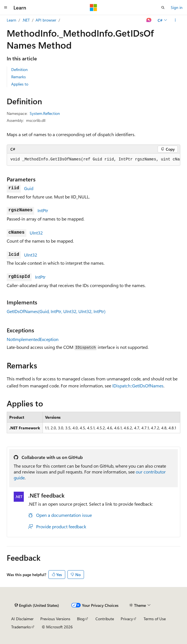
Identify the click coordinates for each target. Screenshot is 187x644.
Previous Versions (55, 619)
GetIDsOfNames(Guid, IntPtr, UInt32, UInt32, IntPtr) (56, 311)
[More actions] (175, 20)
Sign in (177, 7)
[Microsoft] (93, 8)
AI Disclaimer (22, 619)
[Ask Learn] (149, 20)
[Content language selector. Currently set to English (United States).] (37, 605)
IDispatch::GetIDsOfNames (138, 386)
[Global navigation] (6, 8)
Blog (81, 619)
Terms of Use (155, 619)
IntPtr (43, 210)
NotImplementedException (33, 339)
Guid (29, 188)
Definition (19, 69)
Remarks (18, 77)
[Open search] (163, 8)
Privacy (127, 619)
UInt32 (36, 233)
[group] (93, 160)
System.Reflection (45, 113)
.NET (26, 20)
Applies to (20, 84)
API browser (46, 20)
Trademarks (21, 627)
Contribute (105, 619)
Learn (11, 20)
